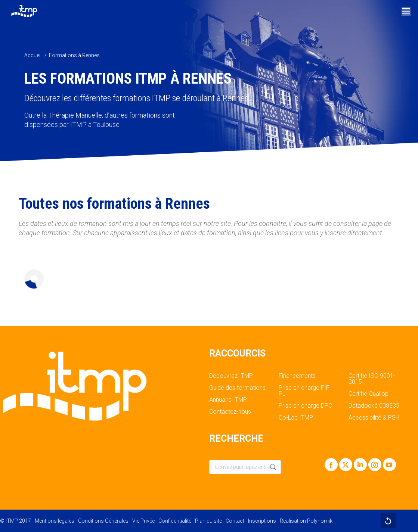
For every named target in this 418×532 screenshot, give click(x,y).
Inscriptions (262, 521)
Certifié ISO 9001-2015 (372, 379)
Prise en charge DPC (305, 406)
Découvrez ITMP (231, 376)
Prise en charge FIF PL (304, 391)
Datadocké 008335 (374, 406)
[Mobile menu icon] (406, 11)
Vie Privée (143, 521)
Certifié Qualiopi (369, 394)
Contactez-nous (230, 412)
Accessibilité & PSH (374, 418)
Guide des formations (237, 388)
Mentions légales (55, 521)
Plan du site (208, 521)
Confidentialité (175, 521)
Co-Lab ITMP (296, 418)
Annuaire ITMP (228, 400)
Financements (297, 376)
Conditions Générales (103, 521)
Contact (235, 521)
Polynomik (320, 521)
